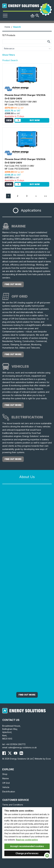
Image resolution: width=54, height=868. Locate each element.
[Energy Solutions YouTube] (16, 753)
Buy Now (35, 120)
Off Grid (6, 783)
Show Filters (9, 55)
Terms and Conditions (13, 805)
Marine (6, 778)
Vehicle (6, 787)
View (9, 120)
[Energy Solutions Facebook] (4, 753)
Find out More (27, 695)
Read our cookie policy (27, 840)
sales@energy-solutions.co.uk (22, 747)
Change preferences (27, 853)
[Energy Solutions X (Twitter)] (10, 753)
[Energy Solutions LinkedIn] (21, 753)
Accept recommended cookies (27, 846)
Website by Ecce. (43, 759)
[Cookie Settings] (47, 856)
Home (7, 27)
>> (46, 196)
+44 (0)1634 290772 (16, 744)
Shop (5, 774)
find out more (13, 284)
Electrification (9, 792)
